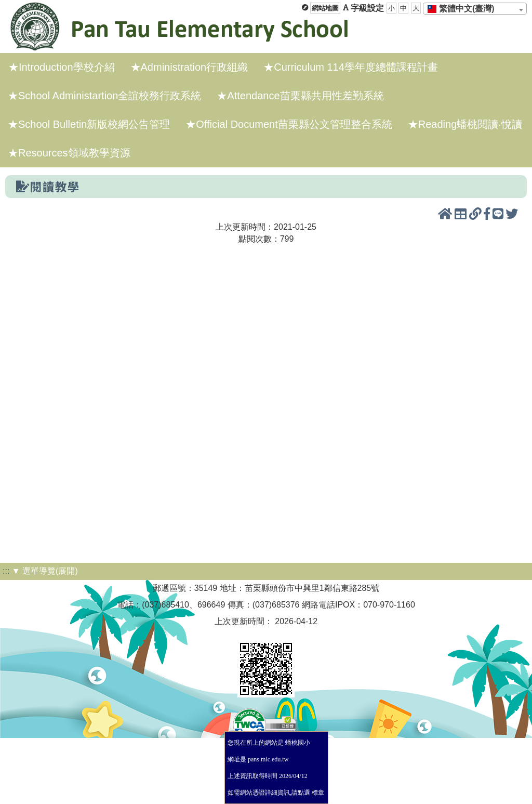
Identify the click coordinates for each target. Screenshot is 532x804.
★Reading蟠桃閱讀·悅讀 (465, 124)
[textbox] (464, 9)
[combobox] (475, 9)
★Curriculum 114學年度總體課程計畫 (351, 67)
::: (6, 571)
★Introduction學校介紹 (62, 67)
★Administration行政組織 (189, 67)
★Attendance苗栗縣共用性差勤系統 (300, 96)
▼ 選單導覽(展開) (45, 571)
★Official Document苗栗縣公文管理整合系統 (289, 124)
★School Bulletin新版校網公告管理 (89, 124)
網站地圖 (325, 8)
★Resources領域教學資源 (69, 153)
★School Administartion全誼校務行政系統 (104, 96)
